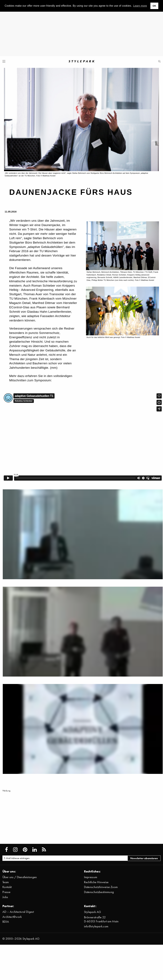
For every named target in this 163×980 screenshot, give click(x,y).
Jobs (5, 897)
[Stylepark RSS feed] (44, 850)
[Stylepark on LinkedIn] (35, 850)
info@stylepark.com (96, 926)
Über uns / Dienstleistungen (20, 877)
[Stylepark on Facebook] (6, 850)
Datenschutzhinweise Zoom (101, 887)
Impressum (91, 877)
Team (6, 882)
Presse (6, 892)
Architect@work (12, 917)
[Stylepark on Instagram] (15, 850)
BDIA (6, 922)
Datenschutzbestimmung (99, 892)
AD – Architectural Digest (18, 912)
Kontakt (7, 887)
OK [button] (154, 6)
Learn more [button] (140, 6)
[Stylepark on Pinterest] (25, 850)
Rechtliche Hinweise (96, 882)
